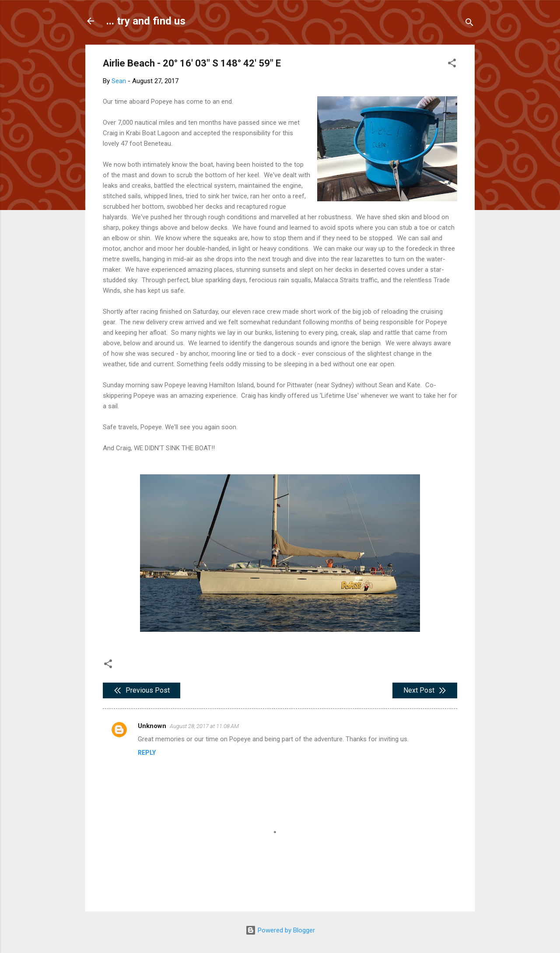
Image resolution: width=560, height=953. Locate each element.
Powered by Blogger (280, 930)
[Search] (469, 24)
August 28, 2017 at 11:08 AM (204, 726)
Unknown (152, 726)
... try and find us (146, 21)
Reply (147, 753)
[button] (452, 65)
